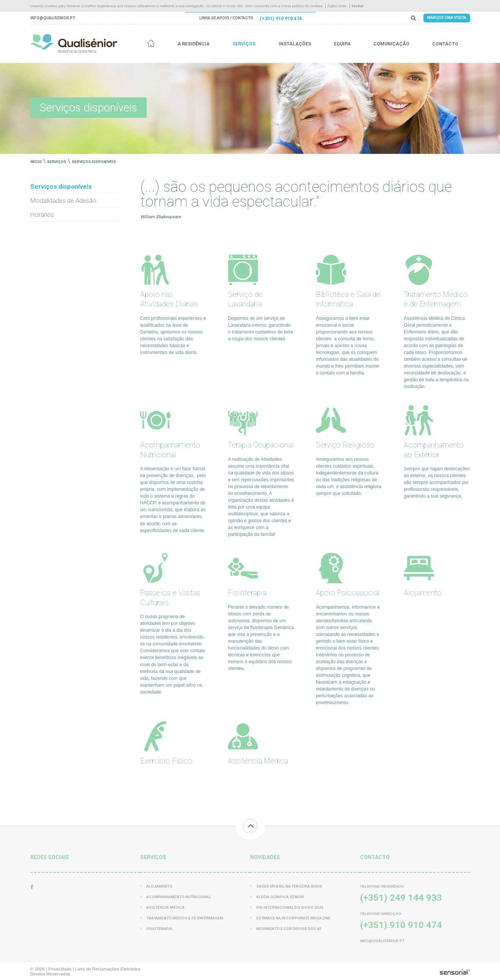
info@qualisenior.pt (53, 18)
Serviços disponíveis (94, 162)
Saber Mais (337, 6)
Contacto (445, 44)
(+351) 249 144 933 (401, 898)
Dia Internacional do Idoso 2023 (287, 907)
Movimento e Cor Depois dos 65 (286, 929)
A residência (194, 44)
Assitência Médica (162, 907)
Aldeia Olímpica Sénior (277, 897)
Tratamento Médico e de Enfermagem (182, 918)
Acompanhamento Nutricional (176, 897)
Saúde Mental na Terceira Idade (286, 886)
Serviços (244, 44)
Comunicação (391, 44)
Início (36, 162)
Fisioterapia (156, 929)
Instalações (295, 44)
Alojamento (156, 886)
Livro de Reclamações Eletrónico (108, 969)
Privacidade (60, 969)
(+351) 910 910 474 (281, 18)
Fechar (358, 6)
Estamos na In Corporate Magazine (290, 918)
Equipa (342, 44)
